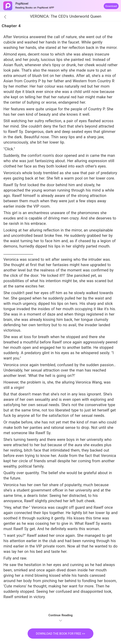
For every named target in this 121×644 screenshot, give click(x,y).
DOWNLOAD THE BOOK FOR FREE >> (61, 634)
